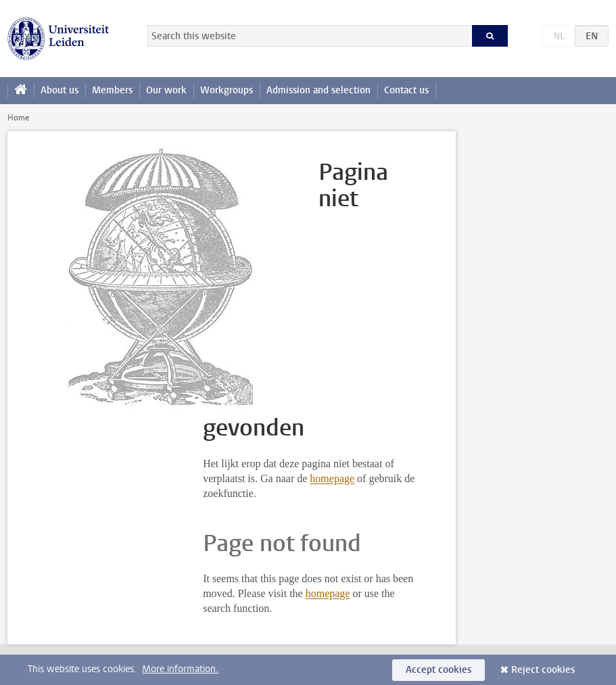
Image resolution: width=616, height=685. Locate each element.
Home (18, 118)
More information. (180, 669)
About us (60, 90)
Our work (166, 90)
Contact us (406, 90)
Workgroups (227, 90)
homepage (332, 478)
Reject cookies (543, 670)
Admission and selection (318, 90)
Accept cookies (439, 670)
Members (112, 90)
